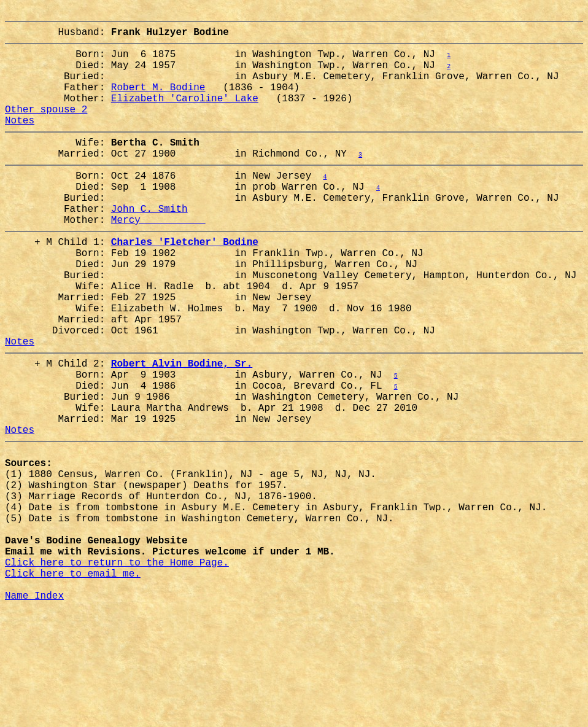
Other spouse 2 (46, 128)
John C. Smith (149, 245)
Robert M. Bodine (158, 101)
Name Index (34, 710)
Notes (20, 142)
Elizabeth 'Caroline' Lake (185, 115)
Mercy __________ (158, 259)
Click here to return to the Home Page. (117, 670)
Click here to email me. (73, 683)
